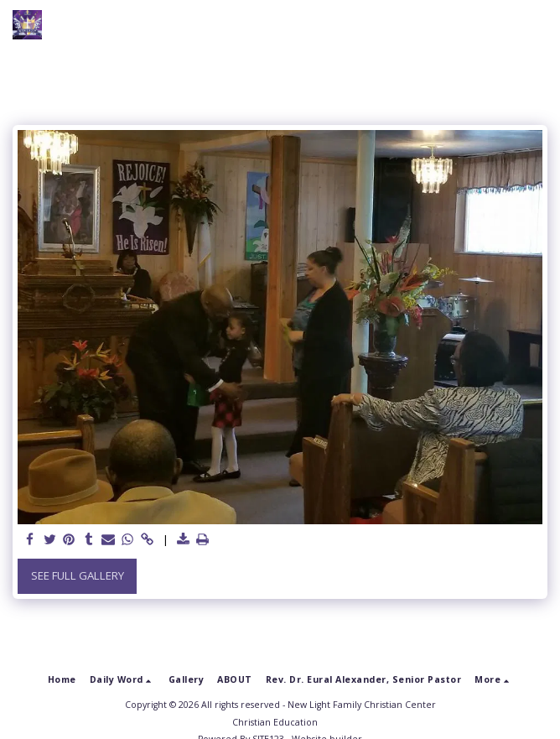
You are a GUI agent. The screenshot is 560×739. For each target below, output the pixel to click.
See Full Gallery (78, 575)
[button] (537, 25)
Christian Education (275, 722)
